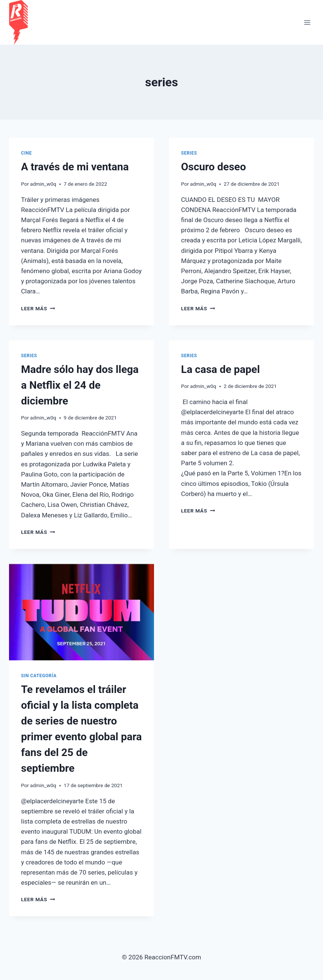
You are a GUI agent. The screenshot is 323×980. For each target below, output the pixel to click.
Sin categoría (39, 676)
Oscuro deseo (214, 167)
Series (189, 153)
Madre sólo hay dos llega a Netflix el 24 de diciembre (80, 385)
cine (26, 153)
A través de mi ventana (75, 167)
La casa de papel (220, 369)
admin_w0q (43, 184)
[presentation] (82, 612)
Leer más (38, 308)
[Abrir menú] (307, 22)
